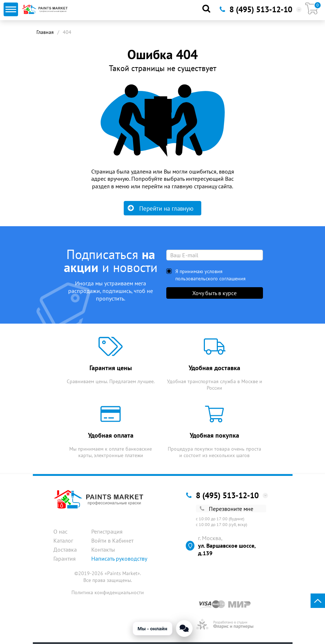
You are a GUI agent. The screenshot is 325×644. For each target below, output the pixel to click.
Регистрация (107, 531)
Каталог (63, 540)
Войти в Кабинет (112, 540)
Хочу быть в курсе (214, 293)
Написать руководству (119, 558)
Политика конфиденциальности (108, 592)
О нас (60, 531)
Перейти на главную (161, 209)
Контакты (103, 549)
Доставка (65, 549)
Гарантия (65, 558)
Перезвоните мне (227, 509)
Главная (45, 32)
